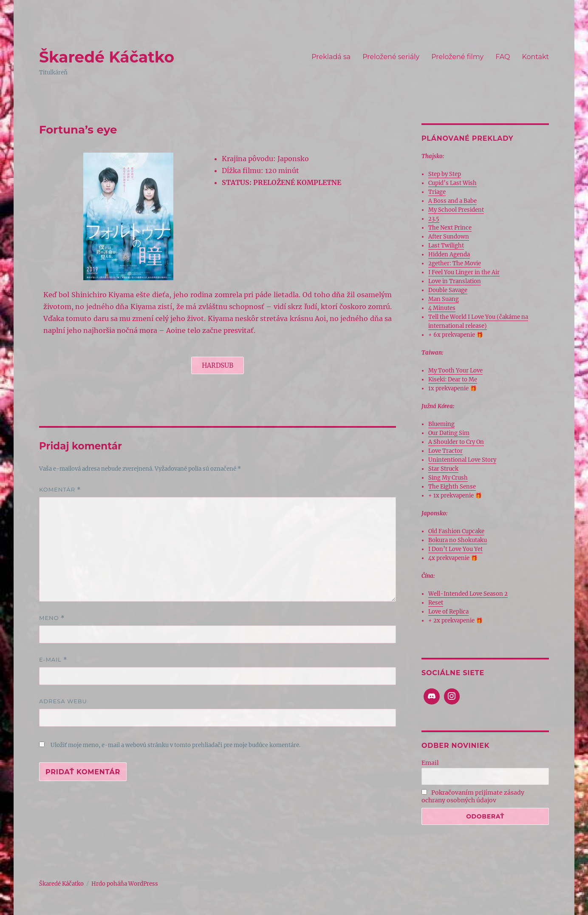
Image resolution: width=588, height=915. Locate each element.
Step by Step (445, 174)
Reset (436, 603)
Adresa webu (63, 701)
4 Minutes (442, 308)
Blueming (441, 424)
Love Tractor (445, 451)
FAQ (503, 57)
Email (430, 763)
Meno (52, 618)
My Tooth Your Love (455, 371)
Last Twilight (446, 246)
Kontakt (535, 57)
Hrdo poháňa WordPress (125, 884)
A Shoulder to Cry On (456, 442)
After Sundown (449, 237)
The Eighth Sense (452, 487)
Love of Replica (448, 612)
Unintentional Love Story (462, 460)
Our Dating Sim (449, 433)
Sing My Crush (448, 478)
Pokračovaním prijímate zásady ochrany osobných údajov (473, 796)
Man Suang (444, 299)
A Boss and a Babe (452, 201)
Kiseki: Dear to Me (453, 379)
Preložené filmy (457, 57)
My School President (456, 210)
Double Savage (448, 290)
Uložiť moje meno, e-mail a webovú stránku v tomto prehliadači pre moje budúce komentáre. (175, 745)
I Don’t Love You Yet (455, 549)
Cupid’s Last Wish (452, 183)
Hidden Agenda (449, 254)
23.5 (434, 219)
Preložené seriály (391, 57)
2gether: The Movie (455, 263)
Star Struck (443, 469)
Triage (437, 192)
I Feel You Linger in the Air (464, 272)
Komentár (60, 490)
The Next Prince (450, 228)
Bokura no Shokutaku (458, 540)
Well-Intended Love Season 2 (468, 594)
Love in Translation (455, 281)
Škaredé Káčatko (107, 57)
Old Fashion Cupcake (456, 531)
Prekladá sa (331, 57)
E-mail (53, 660)
